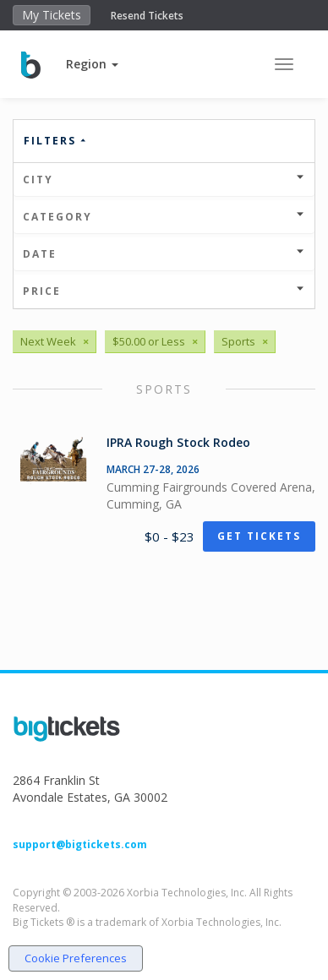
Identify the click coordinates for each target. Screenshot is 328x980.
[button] (92, 64)
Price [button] (164, 291)
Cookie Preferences (76, 958)
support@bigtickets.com (80, 844)
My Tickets (52, 15)
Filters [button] (56, 141)
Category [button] (164, 217)
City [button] (164, 180)
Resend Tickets (147, 16)
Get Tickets (259, 536)
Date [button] (164, 254)
